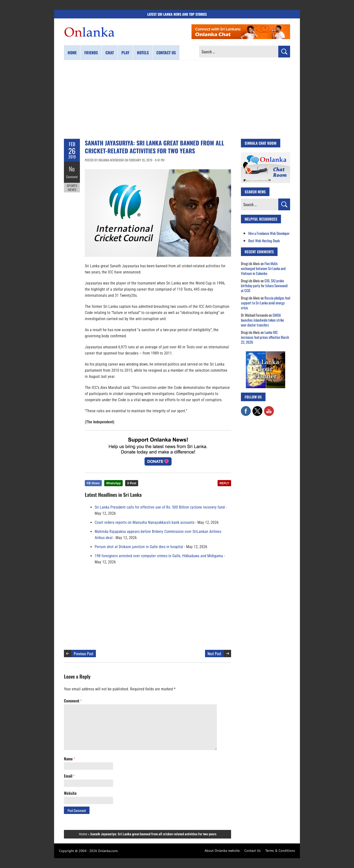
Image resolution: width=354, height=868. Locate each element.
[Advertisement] (177, 100)
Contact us (166, 53)
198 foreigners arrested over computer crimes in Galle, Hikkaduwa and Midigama (159, 556)
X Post (132, 483)
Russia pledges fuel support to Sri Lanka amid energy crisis (265, 303)
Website (70, 793)
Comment (72, 176)
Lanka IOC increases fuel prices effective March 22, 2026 (265, 337)
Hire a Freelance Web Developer (269, 233)
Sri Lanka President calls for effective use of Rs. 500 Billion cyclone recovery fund (160, 507)
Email (69, 776)
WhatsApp (113, 483)
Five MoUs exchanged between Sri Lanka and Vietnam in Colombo (263, 268)
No (72, 168)
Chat (110, 53)
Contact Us (252, 851)
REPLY (224, 483)
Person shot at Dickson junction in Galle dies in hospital (139, 547)
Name (69, 759)
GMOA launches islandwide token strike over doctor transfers (262, 320)
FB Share (93, 483)
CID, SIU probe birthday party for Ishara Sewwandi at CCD (264, 285)
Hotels (143, 53)
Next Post (214, 654)
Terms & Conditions (280, 851)
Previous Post (84, 654)
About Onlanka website (222, 851)
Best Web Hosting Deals (264, 241)
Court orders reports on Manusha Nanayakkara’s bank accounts (145, 522)
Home (72, 53)
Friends (91, 53)
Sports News (72, 186)
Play (125, 53)
